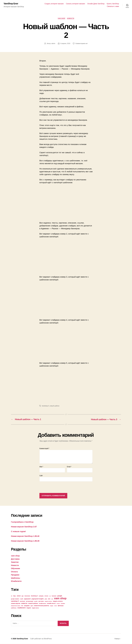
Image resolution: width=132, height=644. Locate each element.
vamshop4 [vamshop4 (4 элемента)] (22, 601)
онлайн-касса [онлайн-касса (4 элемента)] (42, 604)
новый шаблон (55, 406)
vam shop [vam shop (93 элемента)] (60, 598)
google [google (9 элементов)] (60, 596)
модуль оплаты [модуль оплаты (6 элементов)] (58, 601)
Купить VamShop (113, 4)
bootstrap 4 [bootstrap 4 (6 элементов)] (34, 596)
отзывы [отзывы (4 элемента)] (63, 604)
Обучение (16, 568)
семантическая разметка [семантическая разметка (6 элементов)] (41, 606)
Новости (71, 18)
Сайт (41, 476)
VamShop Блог (11, 4)
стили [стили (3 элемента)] (55, 606)
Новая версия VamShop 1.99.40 (25, 536)
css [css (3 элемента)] (50, 596)
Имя (41, 467)
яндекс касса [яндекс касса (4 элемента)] (35, 608)
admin (53, 44)
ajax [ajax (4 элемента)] (23, 596)
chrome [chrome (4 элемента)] (46, 596)
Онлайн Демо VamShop (96, 4)
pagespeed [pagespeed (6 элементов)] (27, 599)
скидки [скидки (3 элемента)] (51, 606)
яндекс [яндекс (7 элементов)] (29, 608)
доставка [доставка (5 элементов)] (41, 601)
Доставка (15, 559)
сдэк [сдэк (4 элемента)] (32, 606)
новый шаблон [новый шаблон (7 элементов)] (33, 603)
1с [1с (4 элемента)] (12, 596)
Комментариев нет (82, 44)
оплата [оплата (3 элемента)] (58, 604)
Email (69, 467)
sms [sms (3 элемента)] (52, 599)
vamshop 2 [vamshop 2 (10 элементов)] (15, 601)
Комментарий (44, 449)
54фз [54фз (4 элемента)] (14, 596)
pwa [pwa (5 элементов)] (46, 599)
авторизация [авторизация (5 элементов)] (30, 601)
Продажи (15, 575)
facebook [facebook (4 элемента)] (54, 596)
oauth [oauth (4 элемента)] (22, 599)
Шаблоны (16, 578)
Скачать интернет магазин (75, 4)
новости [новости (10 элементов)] (24, 603)
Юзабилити (16, 581)
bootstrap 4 (46, 406)
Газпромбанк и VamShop (22, 522)
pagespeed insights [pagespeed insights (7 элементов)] (38, 599)
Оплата (14, 572)
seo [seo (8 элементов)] (49, 599)
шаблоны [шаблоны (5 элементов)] (14, 608)
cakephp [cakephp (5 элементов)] (41, 596)
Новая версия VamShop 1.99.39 (25, 541)
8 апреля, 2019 (65, 44)
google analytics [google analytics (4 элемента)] (15, 599)
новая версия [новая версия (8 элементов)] (16, 603)
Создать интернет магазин (54, 4)
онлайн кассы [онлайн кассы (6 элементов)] (51, 603)
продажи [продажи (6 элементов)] (27, 606)
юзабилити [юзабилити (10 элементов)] (21, 608)
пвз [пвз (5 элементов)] (22, 606)
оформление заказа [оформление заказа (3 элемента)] (16, 606)
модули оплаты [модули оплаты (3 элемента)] (48, 601)
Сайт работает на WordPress (41, 639)
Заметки (15, 562)
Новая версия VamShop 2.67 (24, 527)
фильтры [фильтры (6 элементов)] (61, 606)
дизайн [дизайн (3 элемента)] (36, 601)
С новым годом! (19, 531)
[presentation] (53, 488)
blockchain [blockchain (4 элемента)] (27, 596)
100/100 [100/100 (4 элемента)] (19, 596)
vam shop (61, 18)
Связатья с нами (113, 6)
